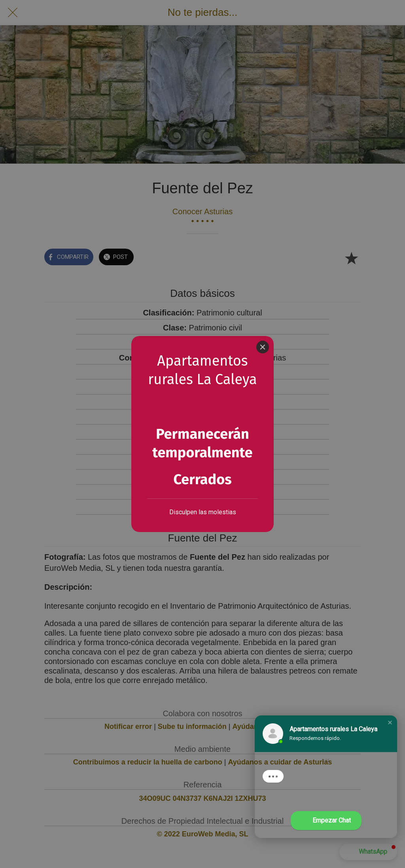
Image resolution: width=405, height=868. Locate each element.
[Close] (263, 321)
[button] (390, 723)
